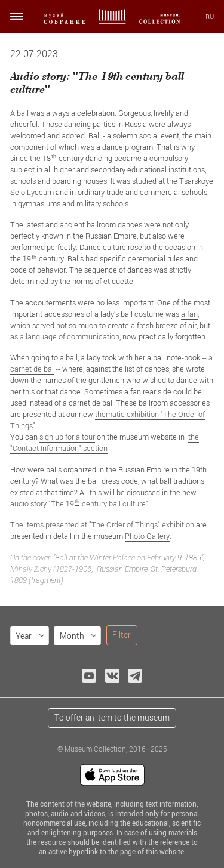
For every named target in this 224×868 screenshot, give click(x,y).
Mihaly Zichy (31, 569)
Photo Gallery (147, 536)
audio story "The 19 (42, 503)
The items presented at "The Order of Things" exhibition (102, 524)
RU (210, 17)
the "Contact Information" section (105, 442)
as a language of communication (65, 336)
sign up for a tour (67, 437)
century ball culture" (114, 503)
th (77, 501)
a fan (189, 314)
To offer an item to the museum (112, 717)
